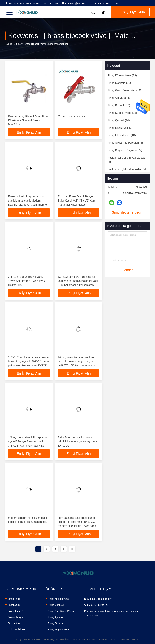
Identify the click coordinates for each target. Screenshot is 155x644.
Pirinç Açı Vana (60, 617)
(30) (119, 83)
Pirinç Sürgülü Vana (63, 629)
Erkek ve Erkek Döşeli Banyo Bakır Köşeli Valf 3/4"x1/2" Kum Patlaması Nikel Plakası (77, 201)
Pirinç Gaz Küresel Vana (65, 611)
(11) (122, 113)
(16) (119, 105)
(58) (122, 75)
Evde (8, 44)
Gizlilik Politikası (16, 629)
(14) (119, 120)
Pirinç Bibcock (60, 623)
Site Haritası (14, 623)
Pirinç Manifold (60, 605)
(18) (122, 135)
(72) (125, 150)
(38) (126, 143)
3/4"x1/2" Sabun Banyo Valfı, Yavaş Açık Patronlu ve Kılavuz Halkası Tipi (27, 281)
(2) (120, 128)
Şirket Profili (14, 599)
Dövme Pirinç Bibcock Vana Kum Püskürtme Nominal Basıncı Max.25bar (28, 120)
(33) (119, 98)
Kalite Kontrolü (15, 611)
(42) (125, 90)
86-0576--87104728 (106, 3)
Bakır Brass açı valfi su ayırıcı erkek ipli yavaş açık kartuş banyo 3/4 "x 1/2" (78, 442)
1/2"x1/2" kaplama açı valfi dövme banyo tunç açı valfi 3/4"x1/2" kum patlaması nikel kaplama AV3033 (28, 361)
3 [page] (55, 549)
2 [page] (47, 549)
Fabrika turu (14, 605)
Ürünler (18, 44)
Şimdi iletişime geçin (127, 212)
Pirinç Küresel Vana (63, 599)
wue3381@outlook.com (76, 3)
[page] (64, 549)
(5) (127, 160)
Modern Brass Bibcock (71, 116)
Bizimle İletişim (16, 617)
